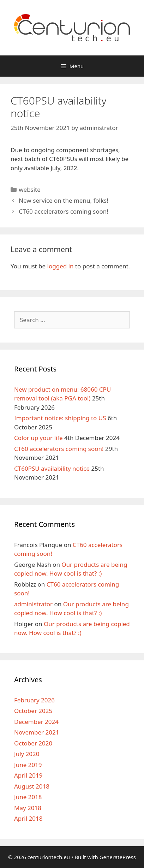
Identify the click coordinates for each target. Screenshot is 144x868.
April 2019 (28, 775)
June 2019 (28, 765)
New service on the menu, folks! (64, 200)
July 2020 (27, 754)
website (30, 189)
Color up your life (38, 438)
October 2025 (33, 711)
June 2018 (28, 797)
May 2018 (28, 808)
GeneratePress (118, 857)
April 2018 (28, 818)
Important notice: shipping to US (60, 418)
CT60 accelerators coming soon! (64, 211)
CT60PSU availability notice (52, 468)
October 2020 (33, 743)
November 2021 (37, 732)
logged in (61, 266)
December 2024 (36, 722)
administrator (33, 604)
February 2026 (34, 700)
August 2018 (32, 786)
